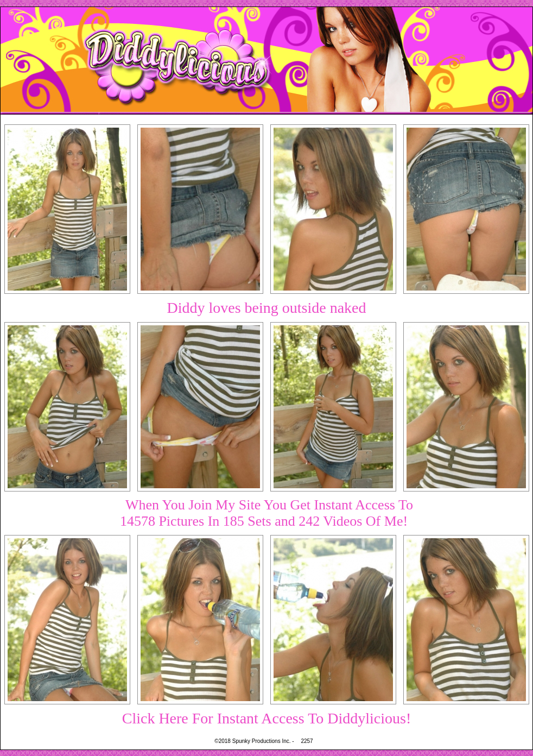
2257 (307, 741)
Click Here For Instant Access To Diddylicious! (267, 718)
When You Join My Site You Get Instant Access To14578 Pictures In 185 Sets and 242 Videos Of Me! (266, 513)
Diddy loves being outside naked (266, 308)
